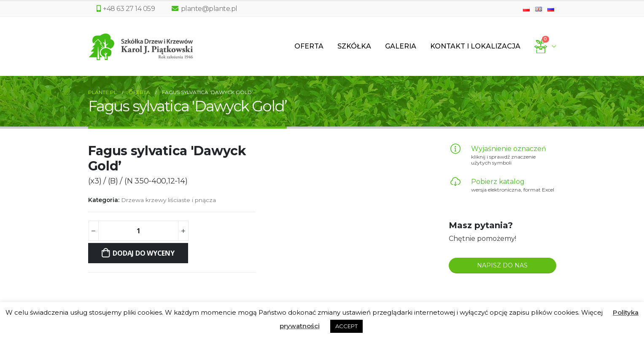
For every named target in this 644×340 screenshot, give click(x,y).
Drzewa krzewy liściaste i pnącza (168, 200)
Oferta (309, 46)
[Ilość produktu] (138, 231)
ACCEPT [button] (346, 326)
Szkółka (354, 46)
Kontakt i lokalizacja (475, 46)
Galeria (401, 46)
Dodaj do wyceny (143, 253)
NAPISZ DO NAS (502, 265)
